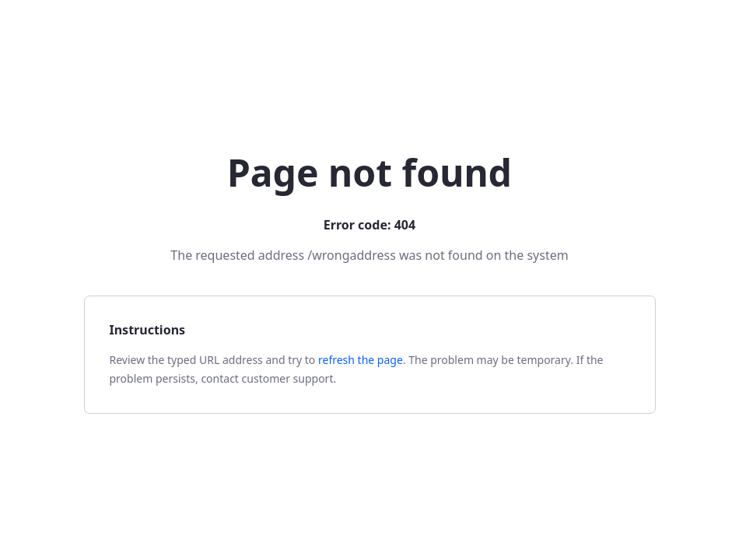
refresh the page (361, 360)
